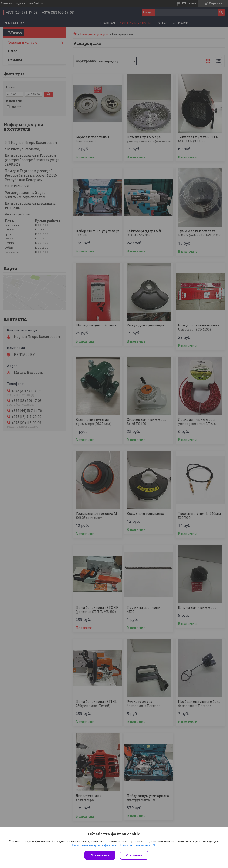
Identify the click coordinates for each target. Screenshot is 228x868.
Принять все (100, 855)
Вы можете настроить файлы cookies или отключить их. (112, 845)
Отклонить (134, 855)
